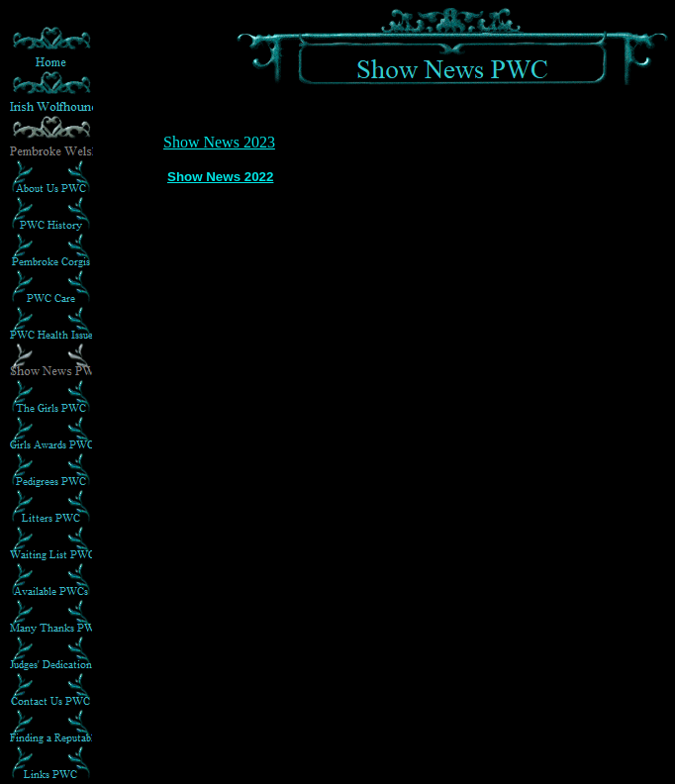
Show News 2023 (219, 142)
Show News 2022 (220, 177)
